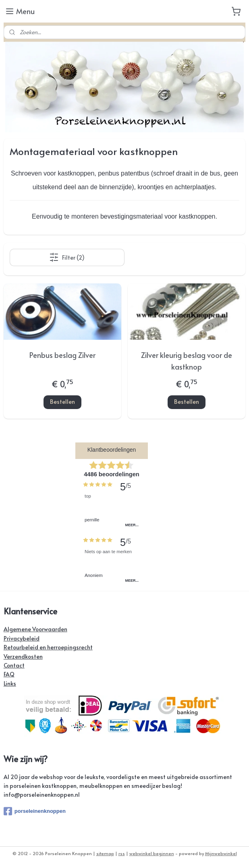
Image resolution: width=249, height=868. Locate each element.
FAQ (9, 674)
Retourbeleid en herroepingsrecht (48, 647)
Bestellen (62, 402)
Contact (14, 665)
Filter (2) (67, 257)
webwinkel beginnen (152, 853)
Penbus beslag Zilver (62, 355)
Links (10, 683)
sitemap (105, 853)
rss (122, 853)
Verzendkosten (23, 656)
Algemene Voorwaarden (35, 629)
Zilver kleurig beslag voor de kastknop (187, 361)
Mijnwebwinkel (221, 853)
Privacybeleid (22, 638)
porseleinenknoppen (35, 811)
